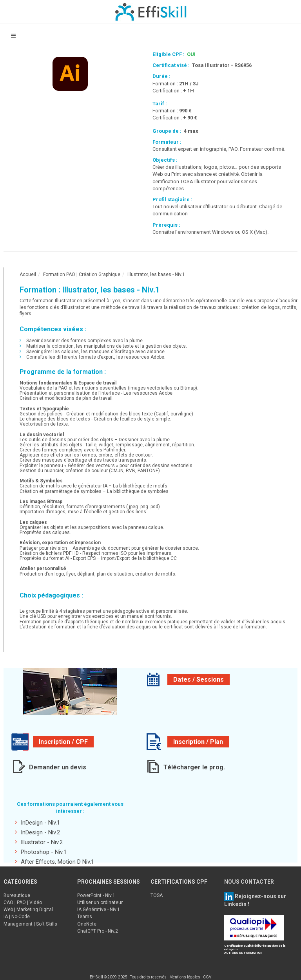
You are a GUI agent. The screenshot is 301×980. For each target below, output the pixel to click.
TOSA (157, 895)
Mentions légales (185, 977)
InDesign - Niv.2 (37, 832)
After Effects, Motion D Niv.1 (54, 862)
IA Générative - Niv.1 (99, 910)
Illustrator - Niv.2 (39, 842)
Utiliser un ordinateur (100, 902)
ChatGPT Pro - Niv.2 (98, 931)
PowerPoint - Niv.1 (96, 895)
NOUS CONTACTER (249, 882)
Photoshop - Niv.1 (41, 852)
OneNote (87, 924)
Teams (85, 917)
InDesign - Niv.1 (37, 822)
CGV (207, 977)
